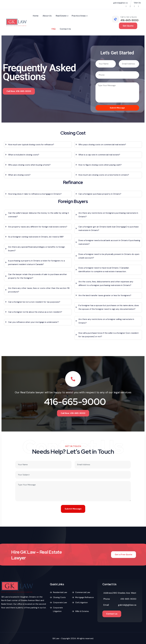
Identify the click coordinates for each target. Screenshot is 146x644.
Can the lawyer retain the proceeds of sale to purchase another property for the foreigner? (38, 276)
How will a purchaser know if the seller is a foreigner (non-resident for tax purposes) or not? (109, 335)
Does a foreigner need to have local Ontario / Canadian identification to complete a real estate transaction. (104, 270)
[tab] (38, 145)
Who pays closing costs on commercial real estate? (102, 145)
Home (36, 16)
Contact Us (65, 29)
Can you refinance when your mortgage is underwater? (33, 322)
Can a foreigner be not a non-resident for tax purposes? (34, 302)
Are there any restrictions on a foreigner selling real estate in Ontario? (106, 321)
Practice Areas (79, 16)
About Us (47, 16)
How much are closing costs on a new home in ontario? (104, 175)
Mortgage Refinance (84, 597)
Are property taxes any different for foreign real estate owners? (38, 227)
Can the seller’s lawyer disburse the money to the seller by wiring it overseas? (39, 215)
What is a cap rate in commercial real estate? (99, 155)
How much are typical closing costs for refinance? (31, 145)
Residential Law (60, 592)
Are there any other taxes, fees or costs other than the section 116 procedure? (39, 290)
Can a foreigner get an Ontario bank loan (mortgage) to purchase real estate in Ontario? (109, 229)
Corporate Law (60, 602)
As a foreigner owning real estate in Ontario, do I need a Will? (36, 237)
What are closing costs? (19, 175)
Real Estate (61, 16)
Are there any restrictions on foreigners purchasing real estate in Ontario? (108, 215)
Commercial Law (83, 592)
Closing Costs (59, 597)
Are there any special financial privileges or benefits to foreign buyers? (37, 249)
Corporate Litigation (58, 609)
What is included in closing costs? (24, 155)
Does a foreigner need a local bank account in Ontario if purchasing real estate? (109, 242)
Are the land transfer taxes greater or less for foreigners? (105, 295)
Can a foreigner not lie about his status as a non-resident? (35, 312)
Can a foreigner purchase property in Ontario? (100, 194)
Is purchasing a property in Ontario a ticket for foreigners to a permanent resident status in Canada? (36, 262)
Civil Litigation (81, 602)
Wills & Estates (82, 611)
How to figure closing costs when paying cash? (100, 165)
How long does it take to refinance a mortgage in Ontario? (35, 194)
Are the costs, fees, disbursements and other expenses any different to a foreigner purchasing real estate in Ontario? (106, 283)
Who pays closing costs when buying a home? (29, 165)
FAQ (54, 29)
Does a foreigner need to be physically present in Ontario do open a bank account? (109, 256)
